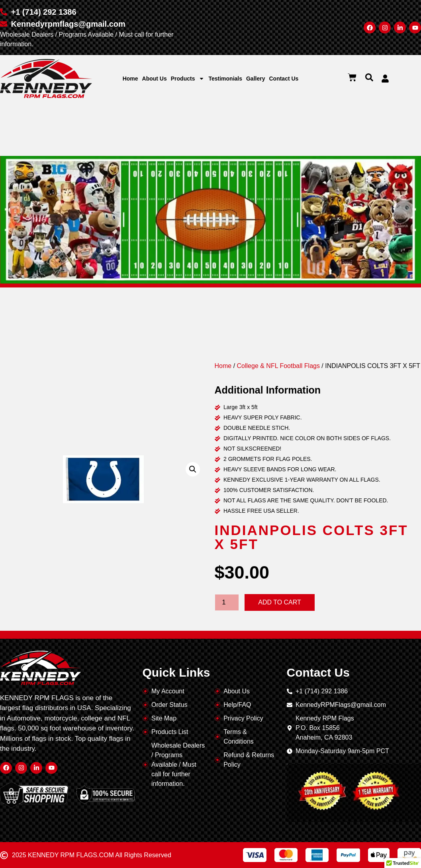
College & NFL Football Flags (278, 366)
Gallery (256, 79)
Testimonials (225, 79)
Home (130, 79)
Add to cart (280, 602)
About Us (155, 79)
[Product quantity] (227, 602)
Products (188, 79)
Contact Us (284, 79)
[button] (369, 77)
